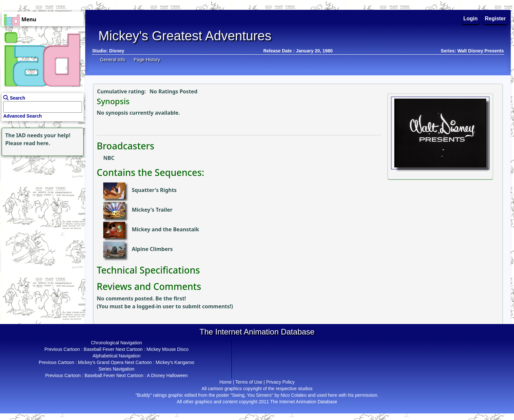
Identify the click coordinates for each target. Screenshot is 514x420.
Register (495, 19)
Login (471, 19)
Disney (117, 51)
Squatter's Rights (154, 190)
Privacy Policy (280, 382)
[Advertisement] (41, 199)
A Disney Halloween (167, 375)
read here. (37, 143)
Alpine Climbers (152, 249)
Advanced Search (23, 116)
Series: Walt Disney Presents (472, 51)
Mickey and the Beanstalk (165, 229)
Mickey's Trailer (152, 210)
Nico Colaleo (294, 395)
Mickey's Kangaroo (175, 362)
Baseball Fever (99, 349)
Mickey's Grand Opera (101, 362)
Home (225, 382)
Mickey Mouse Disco (168, 349)
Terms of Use (249, 382)
